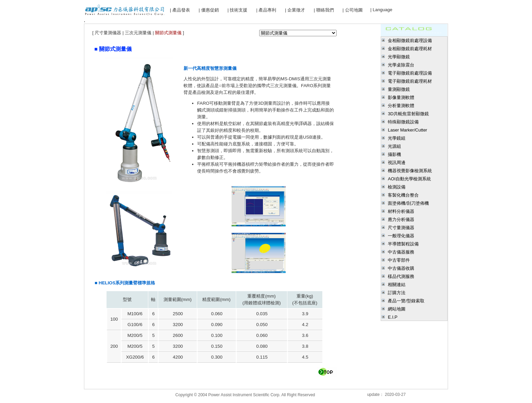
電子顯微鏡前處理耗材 (410, 81)
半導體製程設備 (403, 244)
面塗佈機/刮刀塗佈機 (408, 203)
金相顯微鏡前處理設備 (410, 41)
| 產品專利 (266, 10)
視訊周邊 (397, 163)
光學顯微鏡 (399, 57)
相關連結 (397, 285)
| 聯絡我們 (324, 10)
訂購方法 (397, 293)
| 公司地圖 (353, 10)
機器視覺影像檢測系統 (410, 171)
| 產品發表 (180, 10)
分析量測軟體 (401, 106)
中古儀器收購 (401, 268)
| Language (381, 10)
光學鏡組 (397, 138)
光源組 (394, 146)
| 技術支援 (237, 10)
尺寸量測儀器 (401, 228)
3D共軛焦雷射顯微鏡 (408, 114)
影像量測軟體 (401, 97)
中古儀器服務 (401, 252)
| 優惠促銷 (209, 10)
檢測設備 (397, 187)
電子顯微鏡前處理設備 (410, 73)
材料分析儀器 (401, 211)
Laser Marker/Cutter (407, 130)
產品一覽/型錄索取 (406, 301)
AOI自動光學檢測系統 (409, 179)
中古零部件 (399, 260)
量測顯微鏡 (399, 89)
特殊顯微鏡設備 (403, 122)
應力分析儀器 (401, 219)
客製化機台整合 (403, 195)
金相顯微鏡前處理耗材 (410, 49)
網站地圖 (397, 309)
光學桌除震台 (401, 65)
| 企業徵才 (295, 10)
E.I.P (393, 317)
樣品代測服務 (401, 276)
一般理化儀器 (401, 236)
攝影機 (394, 154)
